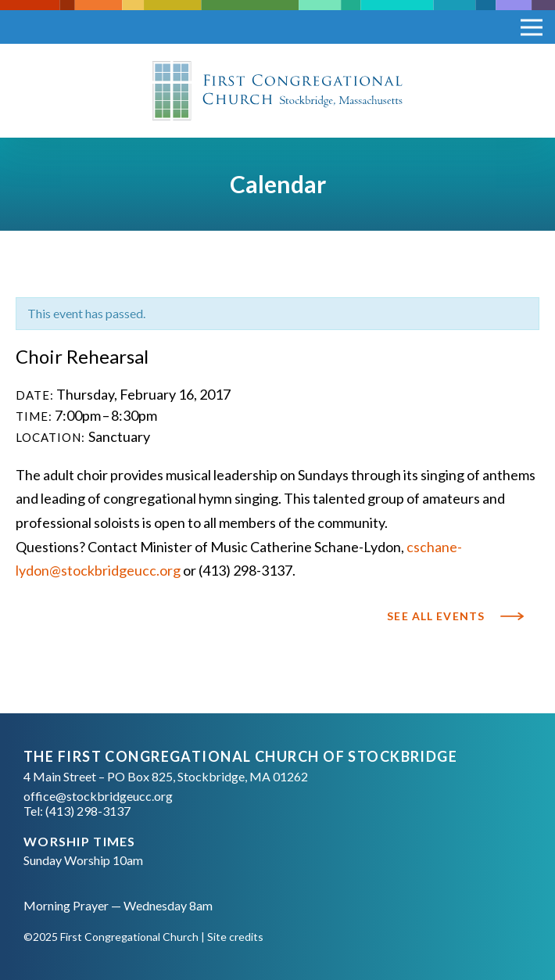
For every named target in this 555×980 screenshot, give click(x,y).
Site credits (235, 937)
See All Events (436, 616)
